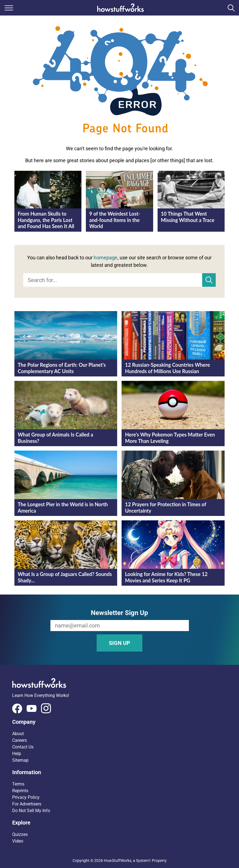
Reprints (20, 791)
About (18, 734)
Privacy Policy (26, 797)
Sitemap (20, 760)
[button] (119, 722)
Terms (18, 784)
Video (18, 841)
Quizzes (20, 834)
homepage (106, 258)
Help (17, 754)
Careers (20, 740)
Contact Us (23, 747)
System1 (143, 861)
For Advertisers (27, 804)
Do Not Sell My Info (31, 811)
